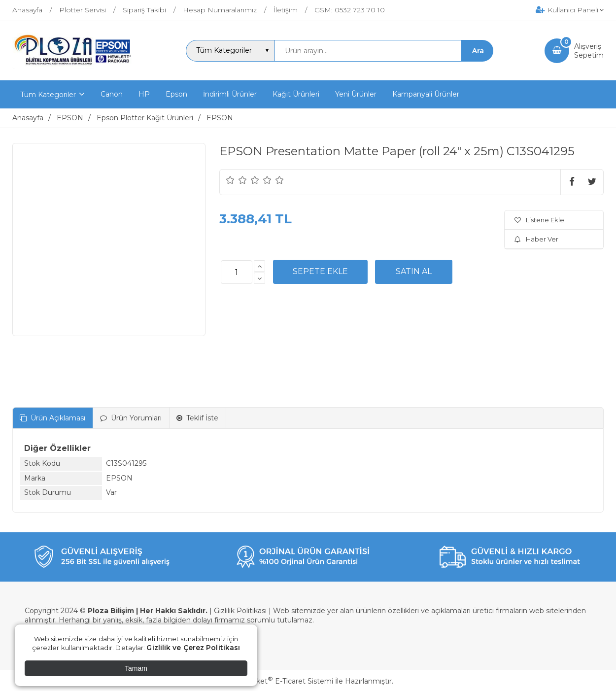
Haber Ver (536, 239)
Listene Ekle (539, 220)
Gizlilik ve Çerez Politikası (193, 648)
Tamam (136, 668)
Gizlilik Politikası (240, 611)
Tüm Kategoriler (48, 95)
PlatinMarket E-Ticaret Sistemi (278, 681)
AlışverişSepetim (589, 51)
